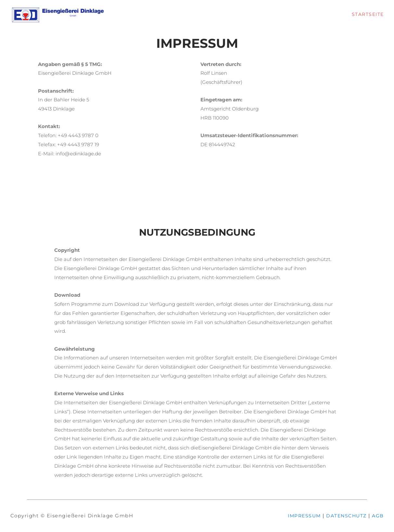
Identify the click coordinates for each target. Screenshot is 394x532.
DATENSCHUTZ (344, 516)
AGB (378, 516)
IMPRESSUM (300, 516)
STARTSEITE (367, 14)
